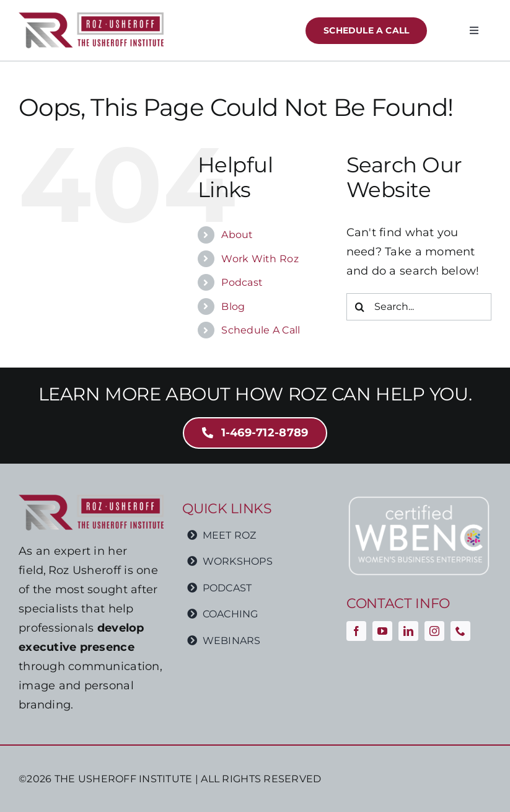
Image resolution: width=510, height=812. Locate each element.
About (237, 235)
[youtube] (382, 631)
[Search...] (419, 307)
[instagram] (434, 631)
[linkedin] (408, 631)
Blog (233, 307)
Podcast (242, 282)
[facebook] (356, 631)
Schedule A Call (261, 330)
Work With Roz (260, 259)
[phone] (460, 631)
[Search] (360, 307)
